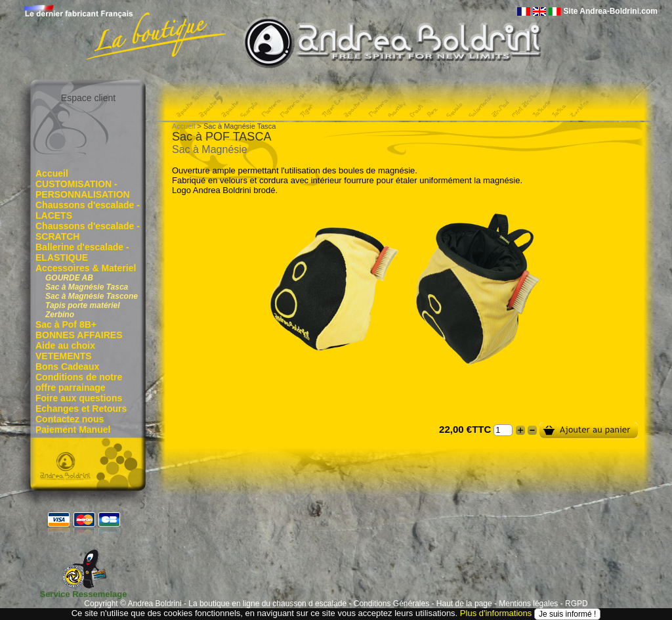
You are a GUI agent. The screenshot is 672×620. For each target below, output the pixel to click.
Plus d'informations (496, 613)
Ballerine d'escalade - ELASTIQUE (82, 252)
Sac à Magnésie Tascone (92, 296)
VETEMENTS (64, 356)
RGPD (577, 604)
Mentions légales (528, 604)
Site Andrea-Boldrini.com (610, 11)
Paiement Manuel (73, 430)
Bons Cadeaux (67, 366)
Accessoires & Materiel (86, 268)
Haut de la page (464, 604)
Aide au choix (65, 345)
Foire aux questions (79, 398)
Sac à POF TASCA (221, 137)
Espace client (88, 98)
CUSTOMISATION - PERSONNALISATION (83, 189)
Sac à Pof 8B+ (66, 324)
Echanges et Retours (81, 409)
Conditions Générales (391, 604)
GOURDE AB (69, 278)
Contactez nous (70, 419)
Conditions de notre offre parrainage (79, 382)
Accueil (52, 173)
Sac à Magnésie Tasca (87, 287)
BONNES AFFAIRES (79, 335)
